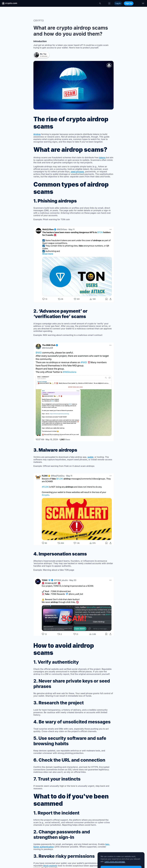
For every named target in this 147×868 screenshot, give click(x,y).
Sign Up (129, 3)
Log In (118, 3)
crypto (39, 21)
